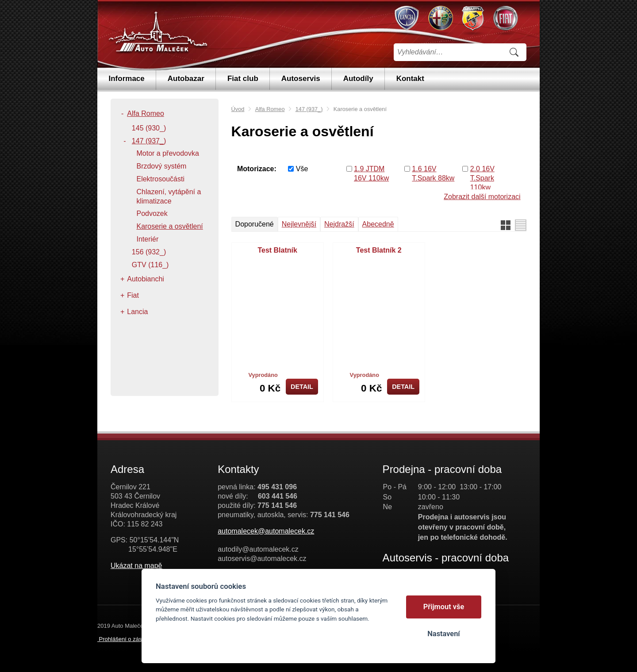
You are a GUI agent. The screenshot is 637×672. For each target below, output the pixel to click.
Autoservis (301, 79)
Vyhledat (514, 52)
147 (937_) (309, 109)
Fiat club (243, 79)
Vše (302, 169)
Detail (302, 387)
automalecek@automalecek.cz (266, 531)
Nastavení (443, 634)
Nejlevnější (299, 224)
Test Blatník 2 (379, 250)
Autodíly (358, 79)
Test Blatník (277, 250)
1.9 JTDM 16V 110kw (371, 173)
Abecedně (378, 224)
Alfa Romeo (270, 109)
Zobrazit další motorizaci (482, 197)
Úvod (238, 109)
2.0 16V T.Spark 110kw (482, 178)
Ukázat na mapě (136, 566)
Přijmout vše (444, 607)
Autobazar (186, 79)
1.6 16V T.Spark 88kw (433, 173)
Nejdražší (339, 224)
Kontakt (410, 79)
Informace (127, 79)
